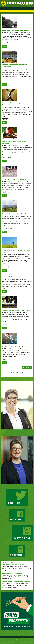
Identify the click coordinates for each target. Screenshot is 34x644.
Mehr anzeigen (27, 368)
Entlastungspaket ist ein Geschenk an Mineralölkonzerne (16, 582)
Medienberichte (17, 11)
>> (23, 372)
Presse (11, 11)
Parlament (9, 43)
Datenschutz (29, 643)
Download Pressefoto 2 (8, 435)
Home (3, 643)
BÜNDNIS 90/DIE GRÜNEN (20, 3)
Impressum (22, 643)
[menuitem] (3, 643)
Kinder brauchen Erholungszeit (13, 346)
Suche (17, 643)
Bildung (4, 158)
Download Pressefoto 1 (8, 380)
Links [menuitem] (17, 639)
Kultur (4, 43)
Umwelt (11, 229)
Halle (4, 192)
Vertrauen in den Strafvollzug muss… (15, 277)
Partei (8, 192)
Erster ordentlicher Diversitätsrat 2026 (12, 573)
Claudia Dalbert (5, 11)
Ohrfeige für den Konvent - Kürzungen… (16, 30)
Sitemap (13, 643)
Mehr (5, 46)
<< (11, 372)
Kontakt (8, 643)
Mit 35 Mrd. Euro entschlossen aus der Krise (13, 565)
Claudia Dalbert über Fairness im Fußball (16, 179)
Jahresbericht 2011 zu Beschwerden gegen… (17, 310)
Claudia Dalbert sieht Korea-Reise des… (15, 214)
